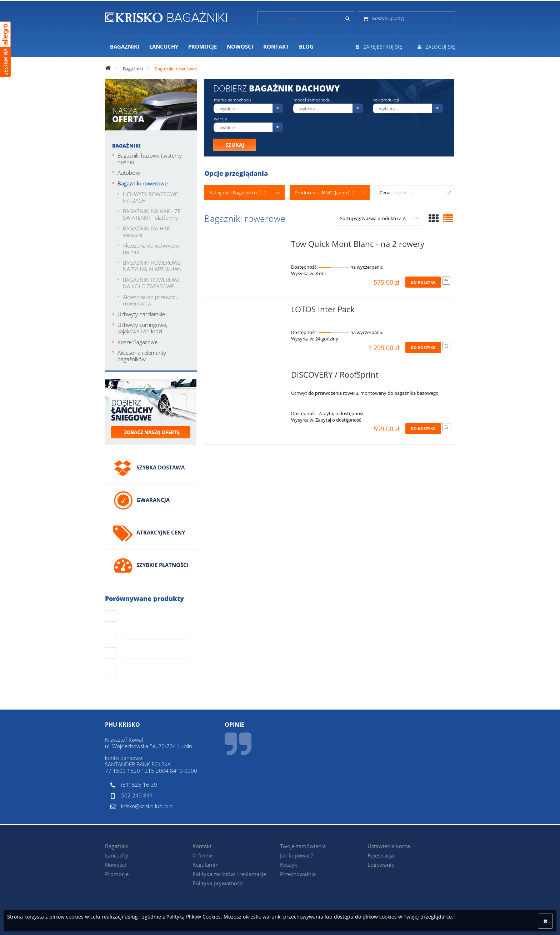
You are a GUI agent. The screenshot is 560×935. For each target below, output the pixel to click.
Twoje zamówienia (303, 846)
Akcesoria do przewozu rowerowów (151, 300)
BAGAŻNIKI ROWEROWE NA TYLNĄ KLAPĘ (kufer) (152, 266)
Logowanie (381, 865)
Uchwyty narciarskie (141, 314)
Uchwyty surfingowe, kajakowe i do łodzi (142, 328)
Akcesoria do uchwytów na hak (151, 249)
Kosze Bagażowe (137, 342)
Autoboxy (129, 173)
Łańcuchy (117, 855)
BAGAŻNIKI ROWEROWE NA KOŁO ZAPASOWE (152, 283)
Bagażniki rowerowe (142, 183)
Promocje (117, 874)
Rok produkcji (386, 100)
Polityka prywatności (218, 883)
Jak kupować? (296, 855)
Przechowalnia (298, 874)
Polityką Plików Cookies (194, 917)
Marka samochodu (232, 100)
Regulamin (206, 865)
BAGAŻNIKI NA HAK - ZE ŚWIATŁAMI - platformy (152, 214)
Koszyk (289, 865)
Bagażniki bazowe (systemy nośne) (150, 159)
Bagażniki (126, 146)
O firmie (203, 855)
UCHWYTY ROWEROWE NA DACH (150, 197)
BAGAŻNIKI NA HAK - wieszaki (148, 232)
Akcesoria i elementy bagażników (142, 356)
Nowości (116, 865)
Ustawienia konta (389, 846)
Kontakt (202, 846)
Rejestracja (381, 855)
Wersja (221, 119)
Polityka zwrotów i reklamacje (229, 874)
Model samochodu (312, 100)
